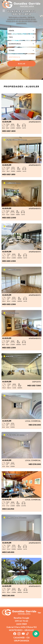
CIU (28, 638)
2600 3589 (22, 624)
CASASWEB (19, 638)
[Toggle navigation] (4, 11)
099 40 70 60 (21, 621)
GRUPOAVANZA (22, 641)
